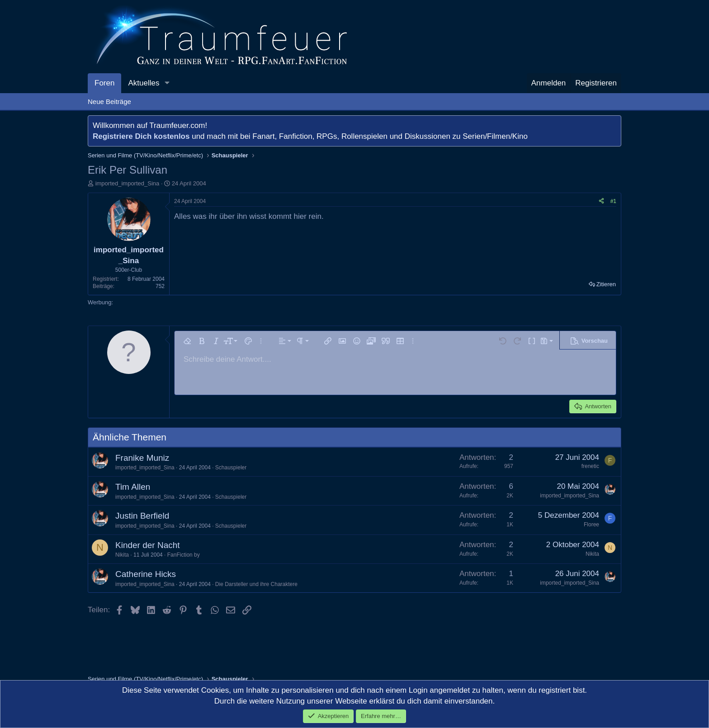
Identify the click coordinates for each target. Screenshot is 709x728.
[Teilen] (601, 201)
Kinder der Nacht (148, 545)
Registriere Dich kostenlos (141, 136)
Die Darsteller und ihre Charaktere (256, 584)
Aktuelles (144, 83)
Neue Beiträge (109, 102)
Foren (104, 83)
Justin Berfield (142, 516)
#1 (613, 201)
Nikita (122, 555)
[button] (167, 83)
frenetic (590, 466)
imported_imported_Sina (128, 183)
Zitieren (606, 284)
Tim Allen (133, 487)
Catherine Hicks (146, 574)
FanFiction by (184, 555)
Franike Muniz (142, 458)
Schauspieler (231, 468)
